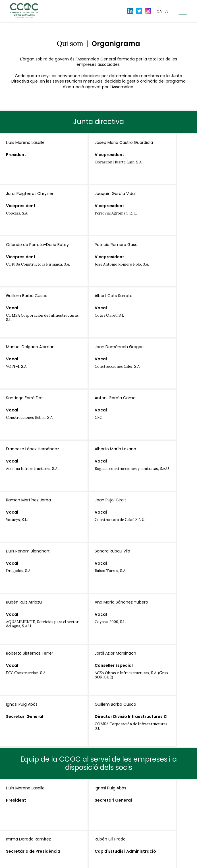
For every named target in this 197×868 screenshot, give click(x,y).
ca (159, 12)
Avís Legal (38, 862)
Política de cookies (109, 862)
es (167, 12)
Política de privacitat (70, 862)
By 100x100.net (172, 862)
